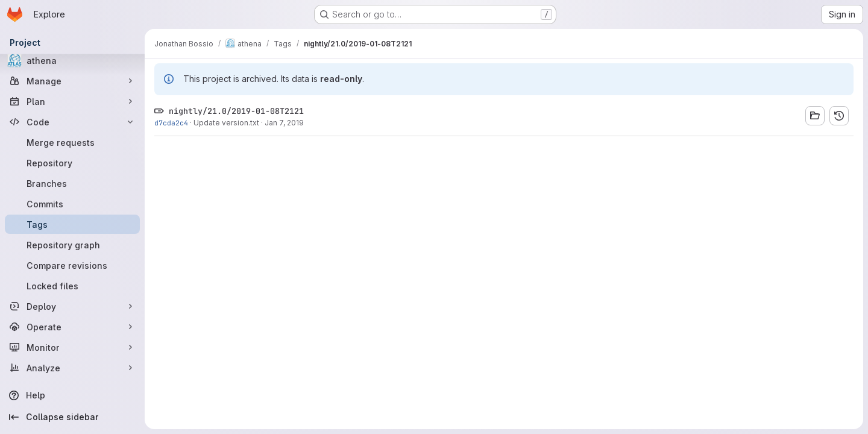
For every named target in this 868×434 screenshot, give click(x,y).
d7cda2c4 (171, 123)
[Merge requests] (72, 142)
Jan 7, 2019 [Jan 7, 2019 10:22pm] (284, 123)
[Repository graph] (72, 245)
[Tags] (72, 224)
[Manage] (72, 81)
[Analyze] (72, 368)
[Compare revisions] (72, 265)
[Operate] (72, 327)
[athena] (72, 60)
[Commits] (72, 204)
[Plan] (72, 101)
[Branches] (72, 183)
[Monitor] (72, 347)
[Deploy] (72, 306)
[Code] (72, 122)
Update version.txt (226, 123)
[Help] (72, 395)
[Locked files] (72, 286)
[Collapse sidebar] (72, 417)
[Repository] (72, 163)
